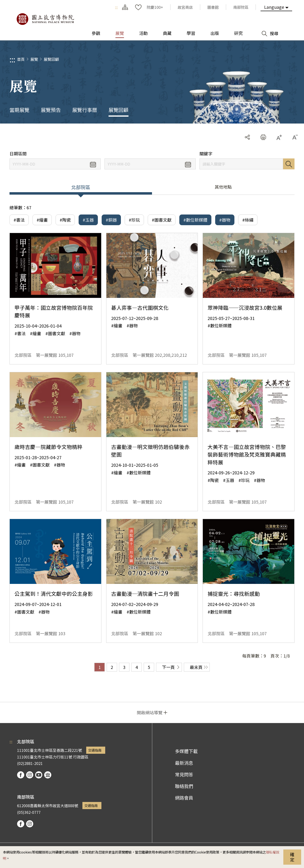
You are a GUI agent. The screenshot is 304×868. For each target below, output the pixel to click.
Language (274, 7)
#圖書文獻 (162, 220)
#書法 (19, 220)
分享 (247, 137)
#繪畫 (42, 220)
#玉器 (88, 220)
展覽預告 (51, 110)
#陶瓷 (65, 220)
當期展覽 (19, 110)
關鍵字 (206, 154)
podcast (48, 775)
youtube (39, 775)
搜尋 (289, 164)
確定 (292, 857)
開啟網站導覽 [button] (150, 712)
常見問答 (184, 774)
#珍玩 (134, 220)
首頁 (21, 59)
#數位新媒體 (195, 220)
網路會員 (184, 798)
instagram (30, 775)
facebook (21, 775)
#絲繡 (248, 220)
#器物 (225, 220)
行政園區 (81, 757)
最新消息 (184, 763)
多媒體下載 (186, 751)
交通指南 (95, 750)
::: (116, 7)
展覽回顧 (51, 59)
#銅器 (111, 220)
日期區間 (18, 154)
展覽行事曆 (85, 110)
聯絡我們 (184, 786)
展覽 (34, 59)
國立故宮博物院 (45, 19)
